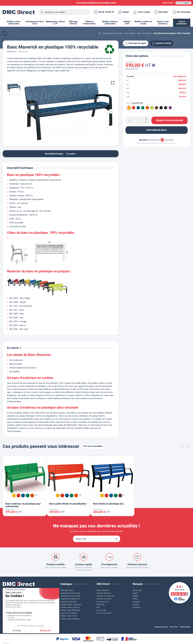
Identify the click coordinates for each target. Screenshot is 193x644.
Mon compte (101, 610)
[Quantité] (138, 120)
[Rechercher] (64, 12)
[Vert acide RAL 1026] (152, 108)
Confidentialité (185, 627)
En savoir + (71, 154)
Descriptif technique (54, 154)
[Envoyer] (117, 539)
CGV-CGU (174, 627)
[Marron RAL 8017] (157, 108)
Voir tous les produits (94, 446)
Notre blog (100, 604)
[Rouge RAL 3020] (134, 108)
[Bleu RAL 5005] (138, 108)
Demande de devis (157, 130)
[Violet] (170, 108)
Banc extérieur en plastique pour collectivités (23, 505)
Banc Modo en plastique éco (108, 504)
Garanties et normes (104, 599)
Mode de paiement (104, 593)
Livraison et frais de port (105, 596)
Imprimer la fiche (162, 43)
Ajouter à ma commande (169, 120)
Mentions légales (161, 627)
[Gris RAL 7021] (166, 108)
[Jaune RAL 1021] (129, 108)
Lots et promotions (182, 23)
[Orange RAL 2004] (147, 108)
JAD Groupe (137, 590)
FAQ (98, 607)
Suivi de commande (104, 613)
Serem (135, 593)
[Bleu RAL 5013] (161, 108)
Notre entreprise (103, 590)
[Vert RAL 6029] (143, 108)
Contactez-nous (103, 602)
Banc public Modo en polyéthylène (68, 504)
